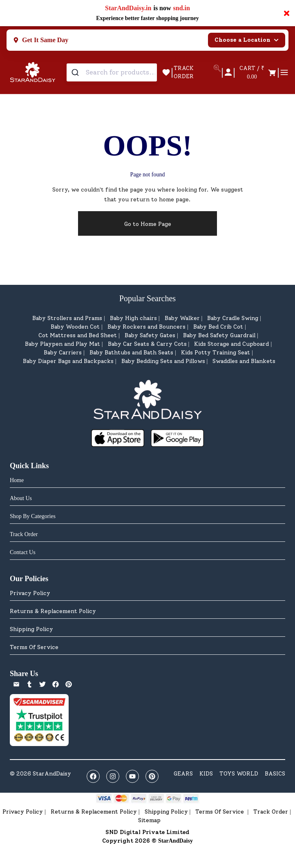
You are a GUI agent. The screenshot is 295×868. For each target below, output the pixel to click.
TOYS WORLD (239, 774)
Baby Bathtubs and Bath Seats (131, 353)
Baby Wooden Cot (75, 327)
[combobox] (112, 72)
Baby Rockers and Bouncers (146, 327)
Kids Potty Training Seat (216, 353)
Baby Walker (182, 318)
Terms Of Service (34, 647)
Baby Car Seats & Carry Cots (147, 344)
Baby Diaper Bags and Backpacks (68, 361)
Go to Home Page (148, 224)
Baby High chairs (133, 318)
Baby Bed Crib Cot (218, 327)
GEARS (183, 774)
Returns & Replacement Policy (53, 611)
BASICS (275, 774)
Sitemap (149, 820)
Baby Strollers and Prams (67, 318)
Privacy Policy (30, 593)
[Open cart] (256, 72)
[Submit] (76, 72)
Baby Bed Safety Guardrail (219, 335)
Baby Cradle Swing (233, 318)
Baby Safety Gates (150, 335)
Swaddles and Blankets (244, 361)
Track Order (271, 812)
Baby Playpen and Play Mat (63, 344)
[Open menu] (284, 72)
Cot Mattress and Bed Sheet (78, 335)
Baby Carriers (63, 353)
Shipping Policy (31, 629)
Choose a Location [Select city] (247, 40)
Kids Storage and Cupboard (231, 344)
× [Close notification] (287, 13)
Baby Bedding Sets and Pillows (163, 361)
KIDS (206, 774)
